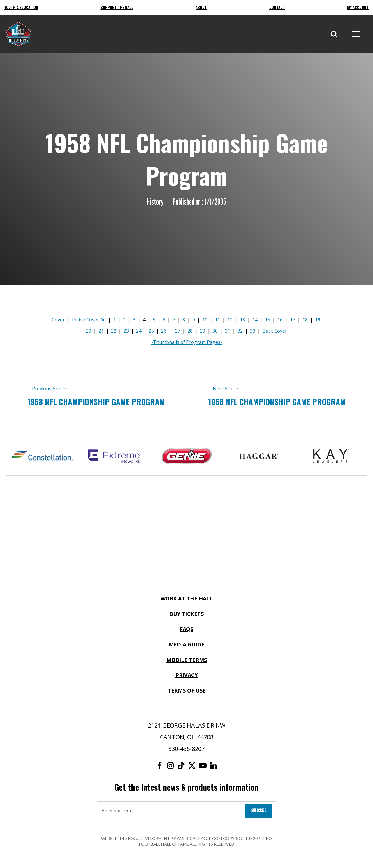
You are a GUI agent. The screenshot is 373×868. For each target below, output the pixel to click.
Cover (58, 320)
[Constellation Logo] (42, 456)
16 (281, 320)
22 (114, 331)
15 (268, 320)
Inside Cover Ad (89, 320)
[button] (334, 34)
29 (203, 331)
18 (305, 320)
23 (126, 331)
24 (139, 331)
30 (215, 331)
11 (217, 320)
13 (242, 320)
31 (228, 331)
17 (293, 320)
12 (230, 320)
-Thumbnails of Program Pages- (187, 342)
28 (190, 331)
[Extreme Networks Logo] (114, 456)
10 (205, 320)
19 (318, 320)
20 (89, 331)
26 (164, 331)
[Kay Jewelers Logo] (331, 456)
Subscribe (259, 810)
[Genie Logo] (186, 456)
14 (255, 320)
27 (177, 331)
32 (240, 331)
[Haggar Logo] (259, 456)
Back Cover (275, 331)
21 (101, 331)
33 (253, 331)
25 (151, 331)
